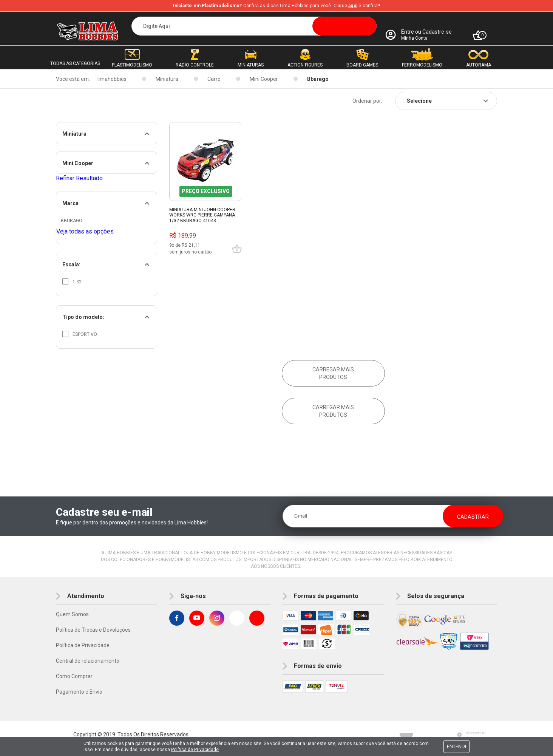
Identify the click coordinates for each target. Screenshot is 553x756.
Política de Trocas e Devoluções (93, 630)
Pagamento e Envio (79, 692)
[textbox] (254, 26)
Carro (214, 79)
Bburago (318, 79)
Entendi (456, 746)
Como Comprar (74, 676)
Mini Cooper (264, 79)
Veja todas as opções (85, 231)
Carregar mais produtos (333, 373)
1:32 (72, 281)
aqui (353, 6)
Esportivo (80, 334)
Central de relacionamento (88, 661)
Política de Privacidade (83, 645)
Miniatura (167, 79)
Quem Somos (72, 614)
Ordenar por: (367, 101)
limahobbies (112, 79)
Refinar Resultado (79, 178)
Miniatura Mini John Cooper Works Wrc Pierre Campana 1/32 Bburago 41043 (202, 215)
